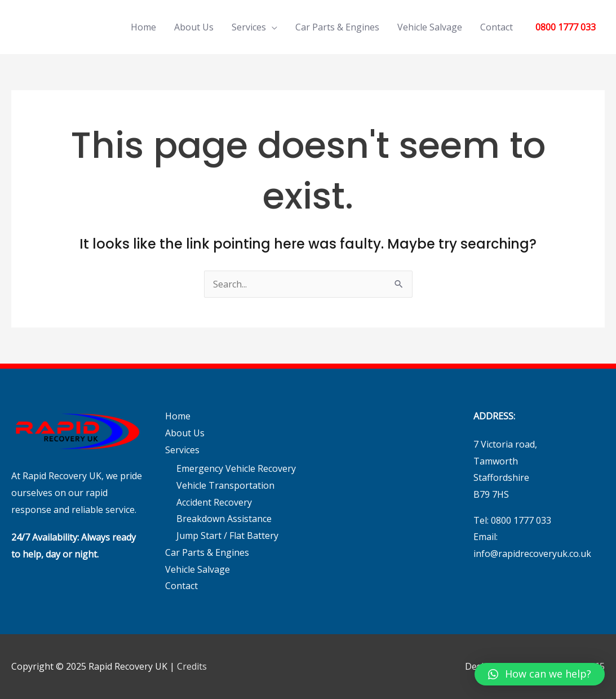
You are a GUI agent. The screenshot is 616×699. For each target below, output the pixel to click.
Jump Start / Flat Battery (227, 536)
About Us (194, 27)
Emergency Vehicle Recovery (236, 468)
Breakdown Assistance (224, 519)
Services (249, 27)
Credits (192, 666)
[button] (540, 674)
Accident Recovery (214, 502)
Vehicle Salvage (430, 27)
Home (143, 27)
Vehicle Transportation (225, 485)
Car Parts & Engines (337, 27)
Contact (497, 27)
